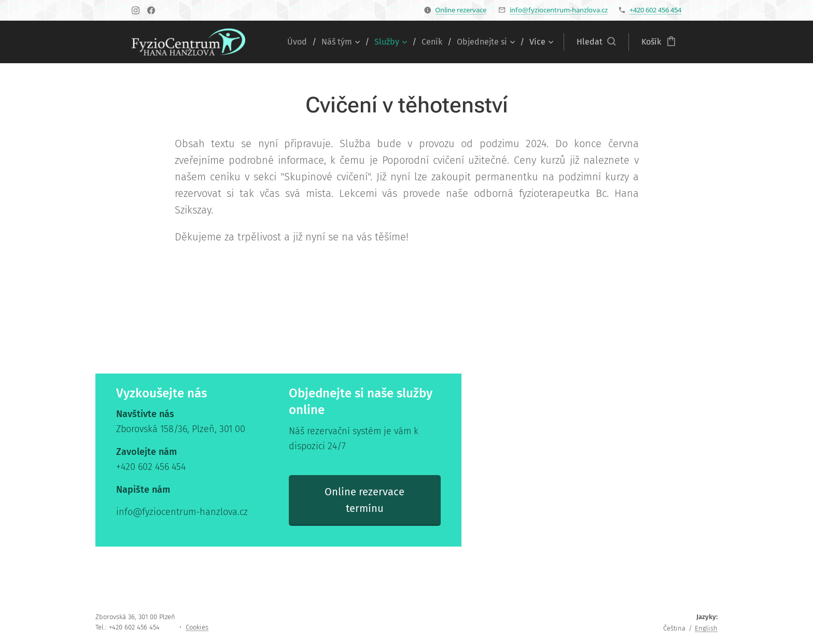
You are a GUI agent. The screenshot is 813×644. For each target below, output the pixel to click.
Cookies (197, 627)
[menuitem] (300, 42)
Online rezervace (461, 10)
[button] (596, 42)
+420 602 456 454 (655, 10)
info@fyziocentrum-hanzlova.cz (559, 10)
